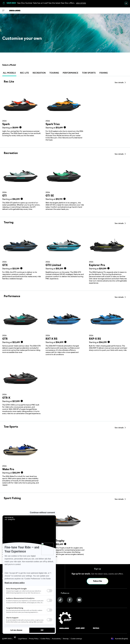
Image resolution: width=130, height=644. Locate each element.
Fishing (104, 73)
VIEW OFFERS (81, 3)
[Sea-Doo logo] (15, 11)
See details (119, 83)
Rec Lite (24, 73)
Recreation (39, 73)
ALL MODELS (9, 73)
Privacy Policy (34, 639)
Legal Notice (23, 639)
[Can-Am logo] (80, 628)
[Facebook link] (70, 600)
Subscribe (98, 581)
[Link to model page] (22, 118)
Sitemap (66, 639)
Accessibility (56, 639)
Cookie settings (76, 639)
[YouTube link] (79, 600)
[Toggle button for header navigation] (3, 11)
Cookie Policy (45, 639)
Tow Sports (89, 73)
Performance (70, 73)
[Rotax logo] (96, 628)
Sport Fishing (12, 498)
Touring (54, 73)
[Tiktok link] (60, 600)
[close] (126, 3)
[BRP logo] (65, 618)
